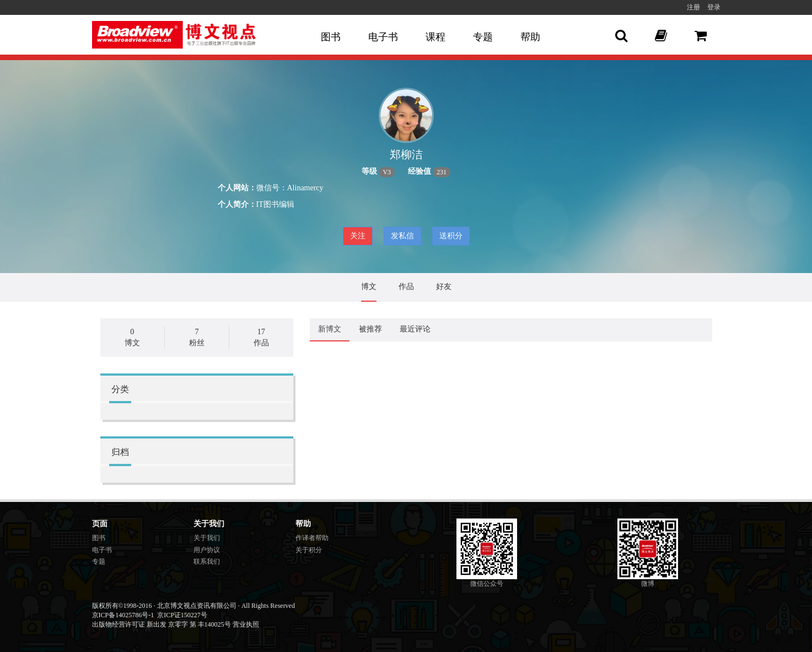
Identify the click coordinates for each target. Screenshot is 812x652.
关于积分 (309, 550)
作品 (406, 287)
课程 (435, 37)
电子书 (383, 37)
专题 (483, 37)
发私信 (402, 236)
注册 (693, 7)
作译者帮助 (312, 538)
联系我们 (207, 562)
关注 (358, 236)
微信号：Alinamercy (290, 188)
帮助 (530, 37)
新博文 (330, 329)
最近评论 (415, 329)
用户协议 (207, 550)
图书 (331, 37)
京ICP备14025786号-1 (123, 615)
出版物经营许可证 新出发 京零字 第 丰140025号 (162, 624)
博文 (369, 287)
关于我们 (207, 538)
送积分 (451, 236)
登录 (714, 7)
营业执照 (246, 624)
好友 (444, 287)
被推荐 (370, 329)
